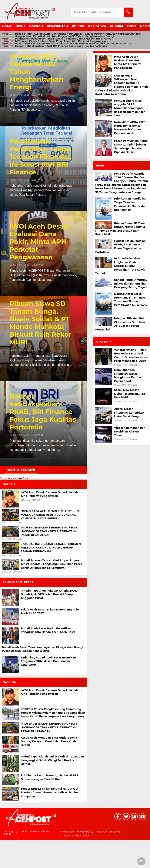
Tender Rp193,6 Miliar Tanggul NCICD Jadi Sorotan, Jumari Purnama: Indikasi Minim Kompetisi (49, 792)
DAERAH (36, 26)
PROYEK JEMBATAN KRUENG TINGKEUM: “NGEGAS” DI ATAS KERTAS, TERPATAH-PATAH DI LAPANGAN (49, 531)
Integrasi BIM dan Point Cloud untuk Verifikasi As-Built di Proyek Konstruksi (121, 324)
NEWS (20, 26)
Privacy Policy (85, 832)
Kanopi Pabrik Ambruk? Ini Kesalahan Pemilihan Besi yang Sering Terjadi (131, 284)
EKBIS (132, 26)
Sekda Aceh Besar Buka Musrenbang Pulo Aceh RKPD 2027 (50, 611)
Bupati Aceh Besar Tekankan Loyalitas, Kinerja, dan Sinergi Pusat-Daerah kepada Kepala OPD (42, 649)
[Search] (97, 12)
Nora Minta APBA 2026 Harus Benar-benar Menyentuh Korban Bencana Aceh (130, 128)
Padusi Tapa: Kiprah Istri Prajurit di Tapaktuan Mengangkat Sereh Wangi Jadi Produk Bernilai (52, 760)
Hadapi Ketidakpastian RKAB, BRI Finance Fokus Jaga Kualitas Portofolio (61, 46)
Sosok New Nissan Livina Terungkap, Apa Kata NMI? (130, 394)
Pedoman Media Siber (76, 836)
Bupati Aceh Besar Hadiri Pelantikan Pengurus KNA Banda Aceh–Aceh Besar (48, 630)
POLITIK (78, 26)
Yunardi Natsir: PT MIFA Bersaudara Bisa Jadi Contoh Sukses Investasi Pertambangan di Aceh (131, 355)
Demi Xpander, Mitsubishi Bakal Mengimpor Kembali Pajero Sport (128, 376)
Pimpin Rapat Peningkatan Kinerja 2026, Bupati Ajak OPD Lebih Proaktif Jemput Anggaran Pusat (49, 594)
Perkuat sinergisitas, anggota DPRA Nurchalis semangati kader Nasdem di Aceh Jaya (130, 108)
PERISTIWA (97, 26)
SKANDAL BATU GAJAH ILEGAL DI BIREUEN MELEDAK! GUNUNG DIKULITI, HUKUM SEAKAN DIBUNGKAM (51, 548)
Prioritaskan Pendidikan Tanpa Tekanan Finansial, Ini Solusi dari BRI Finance (63, 39)
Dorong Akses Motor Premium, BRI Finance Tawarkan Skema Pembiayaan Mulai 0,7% (130, 299)
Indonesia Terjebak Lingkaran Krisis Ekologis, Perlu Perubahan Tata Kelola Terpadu (120, 266)
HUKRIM (116, 26)
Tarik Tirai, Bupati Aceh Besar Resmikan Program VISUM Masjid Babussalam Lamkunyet (48, 661)
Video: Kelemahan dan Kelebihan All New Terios (130, 431)
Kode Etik (68, 832)
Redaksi (101, 832)
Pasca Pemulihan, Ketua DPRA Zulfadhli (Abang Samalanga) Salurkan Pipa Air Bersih (131, 147)
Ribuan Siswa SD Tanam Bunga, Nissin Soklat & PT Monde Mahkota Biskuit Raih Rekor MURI (73, 44)
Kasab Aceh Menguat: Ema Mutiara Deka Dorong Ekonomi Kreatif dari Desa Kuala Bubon (49, 741)
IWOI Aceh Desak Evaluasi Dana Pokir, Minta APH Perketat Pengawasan (60, 41)
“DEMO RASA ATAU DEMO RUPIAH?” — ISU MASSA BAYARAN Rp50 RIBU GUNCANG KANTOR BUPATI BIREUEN (51, 515)
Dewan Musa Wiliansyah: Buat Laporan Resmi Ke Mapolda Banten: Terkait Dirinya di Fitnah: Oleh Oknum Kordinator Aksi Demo (122, 85)
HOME (7, 26)
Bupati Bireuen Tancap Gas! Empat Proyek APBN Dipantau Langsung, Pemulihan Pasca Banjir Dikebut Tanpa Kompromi (52, 564)
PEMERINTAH (57, 26)
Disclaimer (115, 832)
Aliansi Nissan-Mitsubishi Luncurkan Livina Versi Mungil (129, 413)
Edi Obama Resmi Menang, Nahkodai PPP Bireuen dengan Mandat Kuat (50, 777)
